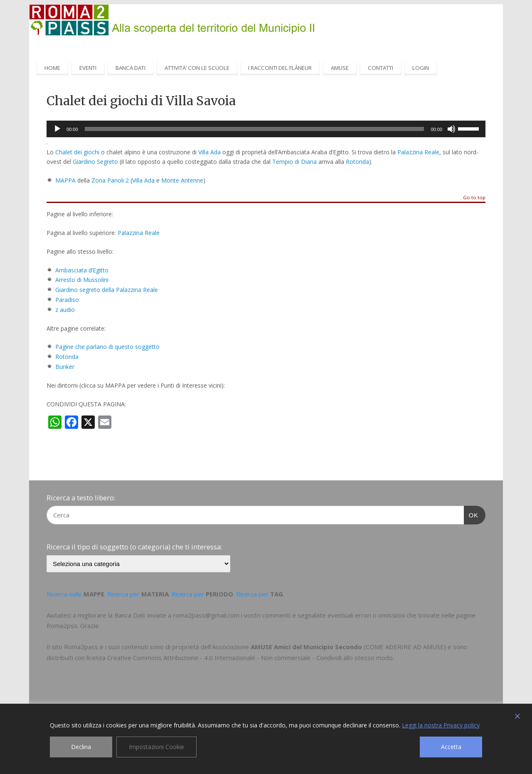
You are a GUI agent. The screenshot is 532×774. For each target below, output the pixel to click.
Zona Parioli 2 (110, 180)
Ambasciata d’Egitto (82, 270)
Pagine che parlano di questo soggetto (107, 347)
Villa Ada (209, 152)
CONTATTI (381, 68)
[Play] (57, 129)
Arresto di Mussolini (82, 280)
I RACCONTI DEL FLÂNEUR (280, 68)
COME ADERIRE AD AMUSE (405, 647)
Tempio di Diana (294, 162)
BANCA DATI (131, 68)
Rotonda (357, 162)
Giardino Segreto (95, 162)
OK (471, 514)
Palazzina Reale (418, 152)
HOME (52, 68)
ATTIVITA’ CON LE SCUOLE (197, 68)
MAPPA (65, 180)
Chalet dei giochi (77, 152)
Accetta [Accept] (451, 747)
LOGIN (421, 68)
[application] (266, 129)
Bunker (65, 367)
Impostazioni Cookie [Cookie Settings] (156, 747)
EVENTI (88, 68)
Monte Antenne (182, 180)
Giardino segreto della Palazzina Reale (107, 290)
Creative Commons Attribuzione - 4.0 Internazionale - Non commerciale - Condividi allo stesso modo (250, 658)
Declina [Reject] (81, 747)
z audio (65, 310)
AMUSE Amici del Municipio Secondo (306, 647)
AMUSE (340, 68)
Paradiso (67, 300)
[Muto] (451, 129)
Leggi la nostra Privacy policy (441, 725)
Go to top (474, 198)
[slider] (255, 129)
